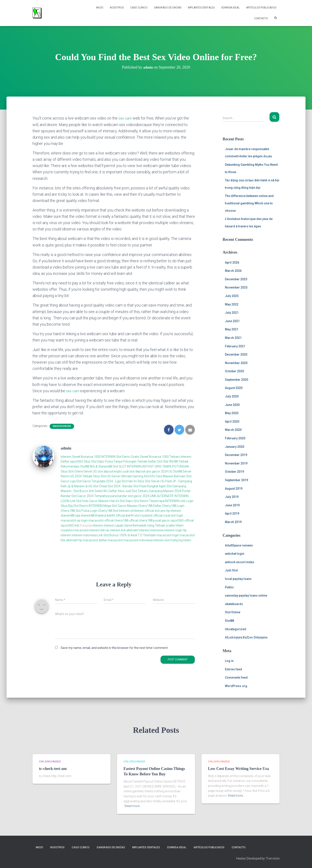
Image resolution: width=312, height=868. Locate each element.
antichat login (235, 554)
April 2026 (232, 263)
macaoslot (81, 530)
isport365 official (182, 520)
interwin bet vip (99, 530)
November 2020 (236, 363)
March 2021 (233, 338)
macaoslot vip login (74, 520)
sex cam (126, 118)
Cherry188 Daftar (150, 506)
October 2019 (234, 472)
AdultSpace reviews (239, 545)
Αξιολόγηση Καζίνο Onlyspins (246, 637)
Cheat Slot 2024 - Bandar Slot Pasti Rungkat (129, 486)
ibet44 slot (133, 515)
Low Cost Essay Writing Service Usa (238, 768)
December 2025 (236, 279)
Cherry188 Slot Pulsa (75, 510)
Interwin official (144, 510)
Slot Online (233, 612)
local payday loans (238, 579)
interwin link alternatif (124, 530)
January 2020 (235, 447)
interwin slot (161, 540)
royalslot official (151, 515)
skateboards (234, 604)
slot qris (160, 510)
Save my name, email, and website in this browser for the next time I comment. (115, 648)
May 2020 (232, 413)
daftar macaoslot (111, 540)
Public (229, 587)
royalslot (67, 530)
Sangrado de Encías (168, 8)
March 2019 (233, 522)
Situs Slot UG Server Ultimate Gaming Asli (121, 476)
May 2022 (232, 304)
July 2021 (232, 313)
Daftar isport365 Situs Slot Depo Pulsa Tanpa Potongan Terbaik (104, 461)
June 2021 (232, 321)
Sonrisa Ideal (230, 8)
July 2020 (232, 396)
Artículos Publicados (261, 8)
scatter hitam (175, 525)
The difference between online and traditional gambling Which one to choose (249, 203)
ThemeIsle (272, 858)
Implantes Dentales (201, 8)
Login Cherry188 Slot (104, 510)
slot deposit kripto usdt (113, 471)
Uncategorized (62, 426)
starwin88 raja (70, 515)
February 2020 (235, 438)
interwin (98, 525)
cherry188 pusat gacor (154, 520)
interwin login (173, 530)
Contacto (261, 18)
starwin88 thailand (93, 515)
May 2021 (232, 329)
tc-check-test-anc (53, 768)
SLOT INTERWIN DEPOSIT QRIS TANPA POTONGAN (154, 466)
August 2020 (234, 388)
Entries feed (233, 669)
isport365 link (70, 525)
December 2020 (236, 354)
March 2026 (233, 271)
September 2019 (236, 480)
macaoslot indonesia (138, 540)
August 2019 (234, 489)
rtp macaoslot (88, 540)
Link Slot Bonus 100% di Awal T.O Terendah (127, 535)
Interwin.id (126, 510)
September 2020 (236, 380)
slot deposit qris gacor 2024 (149, 471)
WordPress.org (236, 686)
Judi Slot (231, 570)
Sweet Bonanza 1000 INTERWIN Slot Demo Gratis (106, 456)
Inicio (100, 8)
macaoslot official (101, 520)
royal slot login (173, 515)
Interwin (66, 456)
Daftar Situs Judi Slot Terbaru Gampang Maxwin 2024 (145, 491)
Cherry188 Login (173, 506)
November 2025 (236, 287)
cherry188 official (126, 520)
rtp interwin (174, 510)
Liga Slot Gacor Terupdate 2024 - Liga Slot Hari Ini (103, 481)
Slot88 (229, 621)
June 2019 (232, 505)
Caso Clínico (139, 8)
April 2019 (232, 514)
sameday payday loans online (246, 596)
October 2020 (234, 371)
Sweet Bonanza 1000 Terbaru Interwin (166, 456)
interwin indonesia (151, 530)
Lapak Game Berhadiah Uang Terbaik (140, 525)
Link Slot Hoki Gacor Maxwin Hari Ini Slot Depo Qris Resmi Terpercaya (117, 501)
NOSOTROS (117, 8)
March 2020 (233, 430)
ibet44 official (116, 515)
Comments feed (236, 678)
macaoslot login (168, 535)
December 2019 (236, 455)
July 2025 (232, 296)
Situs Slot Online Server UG (79, 471)
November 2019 (236, 463)
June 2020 (232, 405)
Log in (229, 661)
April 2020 (232, 422)
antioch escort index (239, 562)
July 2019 (232, 497)
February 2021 (235, 346)
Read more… (133, 806)
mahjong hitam (181, 540)
